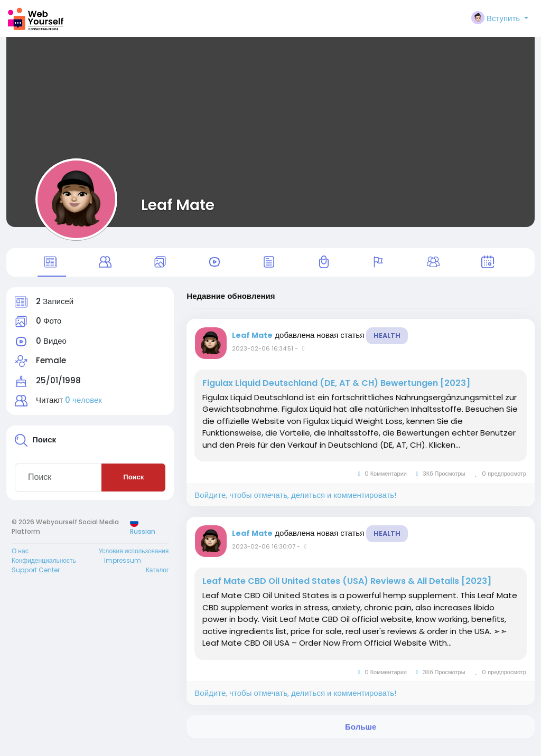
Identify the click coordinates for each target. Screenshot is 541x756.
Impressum (123, 567)
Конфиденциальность (44, 567)
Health (387, 342)
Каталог (157, 576)
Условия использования (133, 557)
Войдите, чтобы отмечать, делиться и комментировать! (295, 501)
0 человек (83, 407)
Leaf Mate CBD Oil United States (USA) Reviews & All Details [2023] (347, 588)
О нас (20, 557)
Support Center (36, 576)
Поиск (133, 484)
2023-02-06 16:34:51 (263, 355)
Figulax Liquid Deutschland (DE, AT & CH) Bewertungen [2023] (336, 390)
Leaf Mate (178, 205)
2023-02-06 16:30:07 (264, 553)
